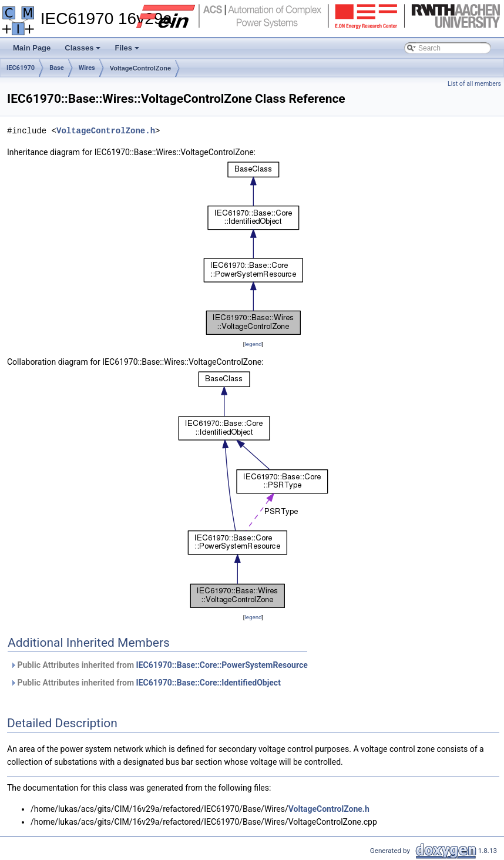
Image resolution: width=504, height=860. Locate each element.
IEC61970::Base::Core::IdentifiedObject (209, 683)
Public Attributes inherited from (159, 665)
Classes (83, 51)
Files (128, 51)
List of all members (474, 84)
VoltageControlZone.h (106, 131)
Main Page (32, 48)
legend (253, 344)
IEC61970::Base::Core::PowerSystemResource (222, 665)
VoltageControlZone (140, 68)
